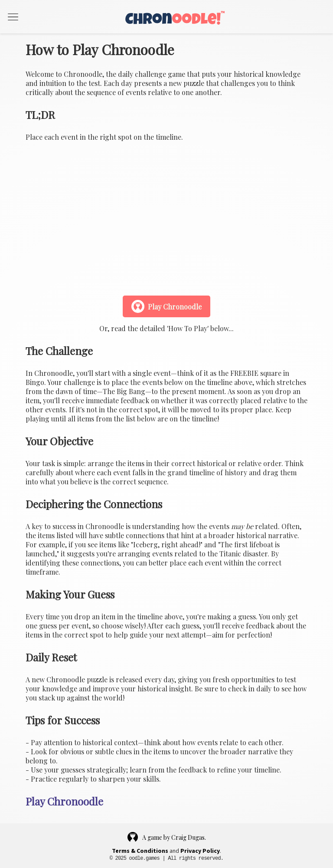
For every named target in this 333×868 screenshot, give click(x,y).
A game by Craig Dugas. (167, 837)
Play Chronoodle (166, 306)
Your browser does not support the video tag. (166, 217)
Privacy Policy (200, 851)
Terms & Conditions (140, 851)
